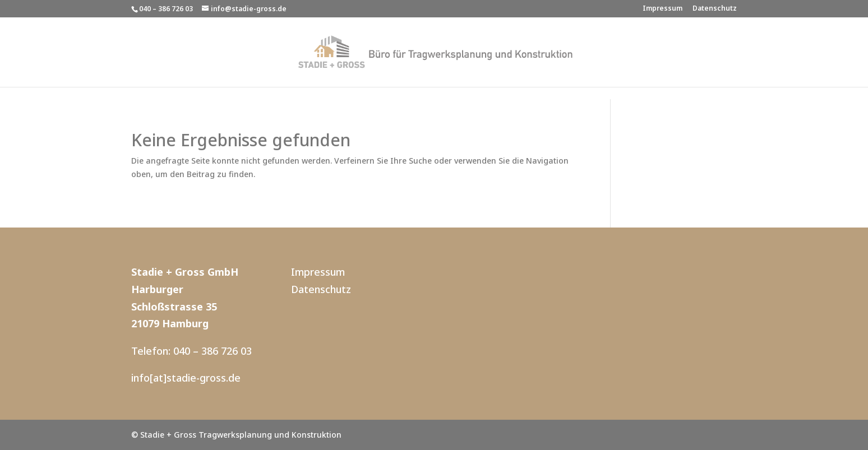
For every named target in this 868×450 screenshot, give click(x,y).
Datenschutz (715, 9)
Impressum (662, 9)
